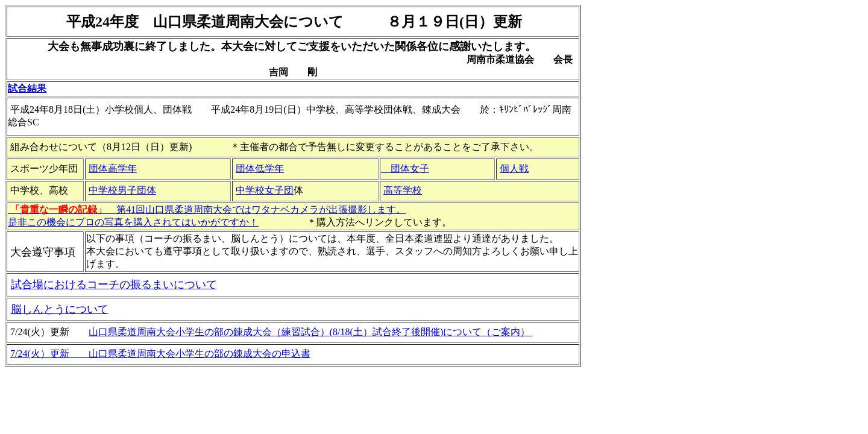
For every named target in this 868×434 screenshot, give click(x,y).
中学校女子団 (265, 190)
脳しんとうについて (60, 309)
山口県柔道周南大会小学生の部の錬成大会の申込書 (200, 354)
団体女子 (405, 168)
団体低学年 (260, 168)
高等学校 (403, 190)
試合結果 (27, 88)
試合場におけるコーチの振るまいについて (114, 285)
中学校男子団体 (122, 190)
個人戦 (514, 168)
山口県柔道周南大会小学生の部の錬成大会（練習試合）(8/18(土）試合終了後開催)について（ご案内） (310, 332)
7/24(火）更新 (49, 354)
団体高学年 (113, 168)
